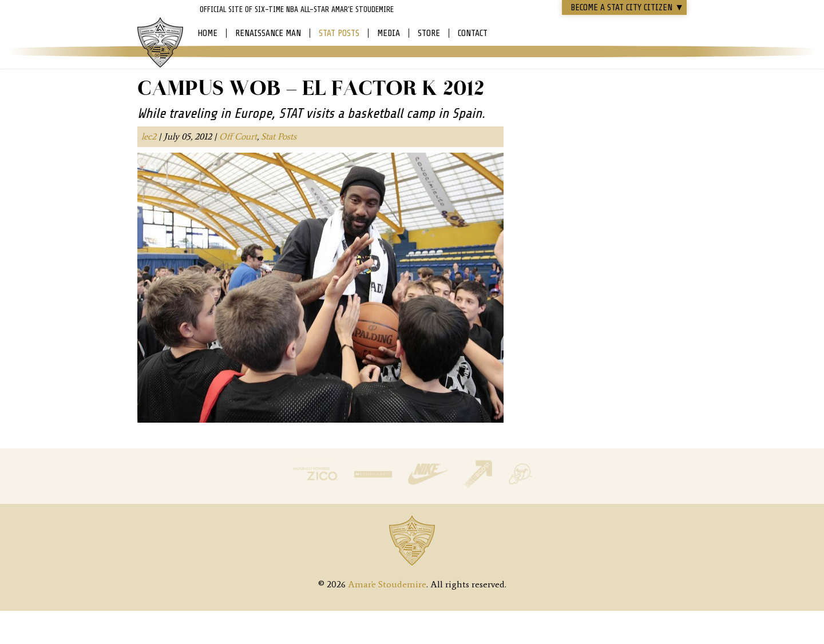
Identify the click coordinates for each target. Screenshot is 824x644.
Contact (473, 33)
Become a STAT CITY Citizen (627, 7)
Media (389, 33)
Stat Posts (339, 33)
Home (207, 33)
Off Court (238, 136)
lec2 (149, 136)
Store (429, 33)
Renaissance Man (268, 33)
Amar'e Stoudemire (160, 43)
